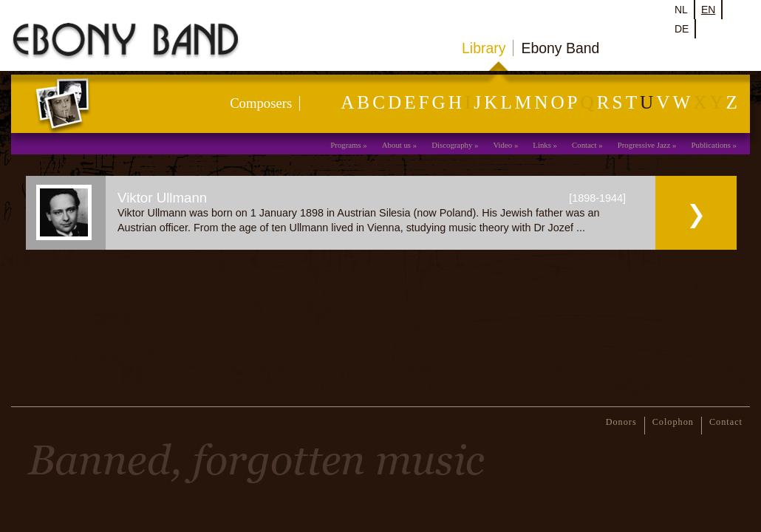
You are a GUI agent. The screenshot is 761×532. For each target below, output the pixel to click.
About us (396, 145)
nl (681, 10)
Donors (621, 422)
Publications (711, 145)
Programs (345, 145)
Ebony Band (560, 48)
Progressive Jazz (644, 145)
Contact (584, 145)
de (682, 29)
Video (502, 145)
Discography (452, 145)
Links (542, 145)
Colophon (673, 422)
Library (484, 48)
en (708, 10)
